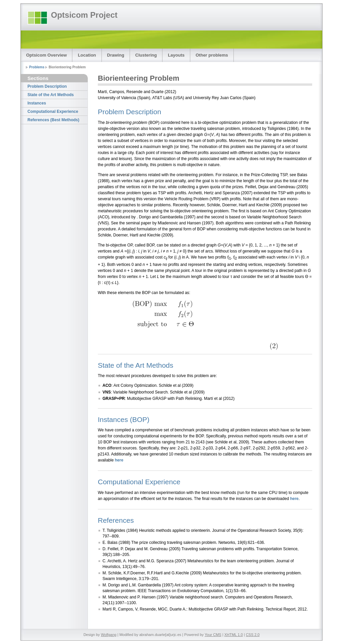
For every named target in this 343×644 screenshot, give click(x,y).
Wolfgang (109, 635)
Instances (37, 103)
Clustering (146, 55)
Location (87, 55)
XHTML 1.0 (234, 635)
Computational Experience (53, 112)
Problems (37, 67)
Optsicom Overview (46, 55)
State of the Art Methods (51, 95)
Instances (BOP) (124, 419)
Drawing (116, 55)
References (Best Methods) (53, 120)
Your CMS (213, 635)
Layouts (176, 55)
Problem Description (47, 86)
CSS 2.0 (253, 635)
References (116, 520)
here (119, 460)
